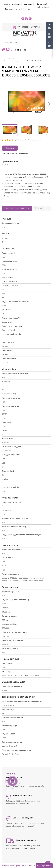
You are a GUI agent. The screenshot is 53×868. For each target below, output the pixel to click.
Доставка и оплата (13, 9)
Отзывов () (22, 140)
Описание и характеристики (17, 208)
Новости (6, 4)
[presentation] (4, 103)
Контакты (28, 4)
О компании (17, 4)
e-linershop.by (30, 866)
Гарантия (26, 9)
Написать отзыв (36, 140)
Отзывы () (39, 208)
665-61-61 (20, 50)
